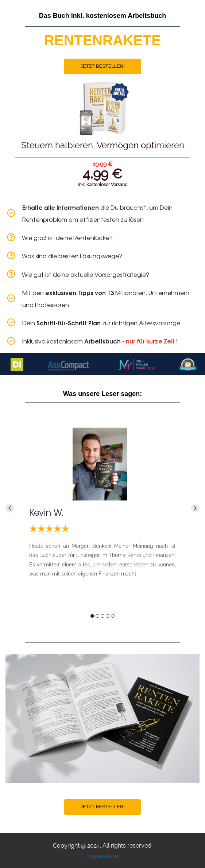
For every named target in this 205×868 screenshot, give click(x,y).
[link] (100, 433)
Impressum (103, 856)
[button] (10, 508)
